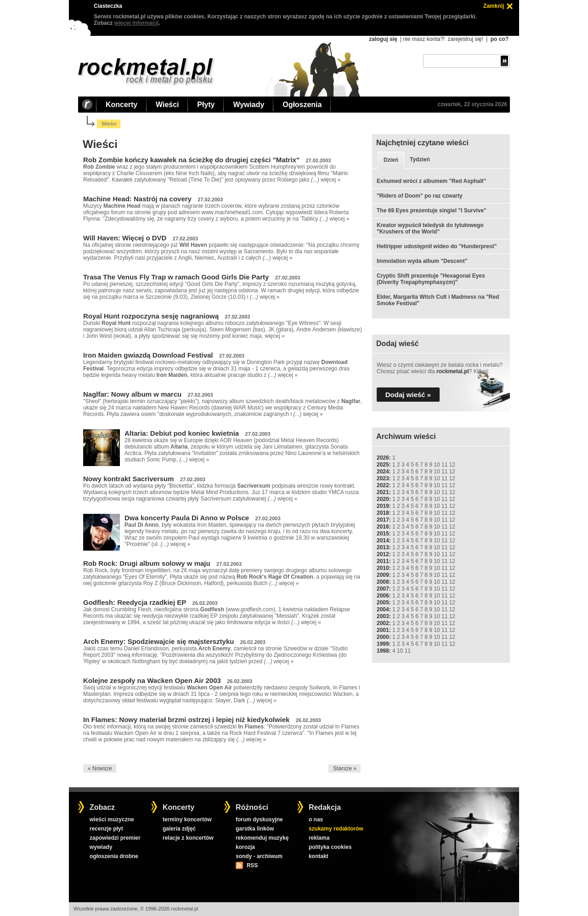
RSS (252, 865)
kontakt (319, 856)
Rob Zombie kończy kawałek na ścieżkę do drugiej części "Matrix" (191, 160)
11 (444, 465)
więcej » (331, 180)
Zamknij (494, 6)
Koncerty (122, 105)
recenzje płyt (106, 829)
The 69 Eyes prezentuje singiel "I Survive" (432, 211)
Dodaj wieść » (408, 395)
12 (452, 465)
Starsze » (345, 768)
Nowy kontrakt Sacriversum (129, 479)
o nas (316, 819)
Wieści (167, 105)
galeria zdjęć (179, 829)
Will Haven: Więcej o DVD (125, 238)
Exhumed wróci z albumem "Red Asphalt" (431, 181)
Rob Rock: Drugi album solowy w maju (147, 563)
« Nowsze (100, 768)
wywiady (101, 847)
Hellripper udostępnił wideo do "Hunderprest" (437, 246)
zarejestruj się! (465, 39)
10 (437, 465)
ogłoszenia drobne (114, 856)
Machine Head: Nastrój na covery (137, 199)
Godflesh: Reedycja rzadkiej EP (135, 602)
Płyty (206, 105)
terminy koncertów (187, 819)
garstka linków (255, 829)
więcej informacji (137, 23)
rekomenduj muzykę (262, 838)
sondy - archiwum (259, 856)
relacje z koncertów (188, 838)
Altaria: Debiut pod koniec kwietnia (182, 433)
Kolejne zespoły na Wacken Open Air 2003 (152, 680)
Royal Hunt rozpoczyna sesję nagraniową (151, 316)
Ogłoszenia (302, 105)
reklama (319, 838)
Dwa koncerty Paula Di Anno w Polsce (187, 518)
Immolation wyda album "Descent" (422, 261)
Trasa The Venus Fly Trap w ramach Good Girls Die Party (176, 277)
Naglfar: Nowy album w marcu (132, 394)
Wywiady (249, 105)
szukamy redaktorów (336, 829)
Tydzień (420, 159)
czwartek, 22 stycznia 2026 (472, 104)
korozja (245, 847)
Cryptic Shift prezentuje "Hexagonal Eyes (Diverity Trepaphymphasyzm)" (431, 279)
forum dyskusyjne (259, 819)
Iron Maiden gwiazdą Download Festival (148, 355)
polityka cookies (330, 847)
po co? (500, 39)
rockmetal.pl (453, 371)
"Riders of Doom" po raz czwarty (420, 196)
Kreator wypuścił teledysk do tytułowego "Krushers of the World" (430, 228)
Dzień (391, 160)
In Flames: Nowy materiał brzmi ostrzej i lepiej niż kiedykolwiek (186, 720)
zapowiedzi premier (115, 838)
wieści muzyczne (112, 819)
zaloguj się (383, 39)
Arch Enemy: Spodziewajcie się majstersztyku (158, 641)
